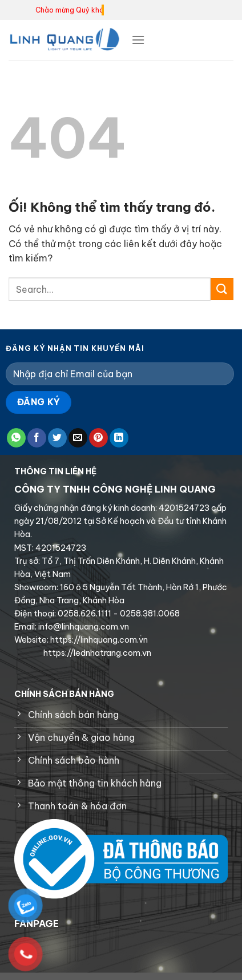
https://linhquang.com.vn (98, 640)
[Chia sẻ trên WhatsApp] (16, 438)
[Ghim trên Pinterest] (98, 438)
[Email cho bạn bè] (78, 438)
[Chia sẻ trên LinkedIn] (119, 438)
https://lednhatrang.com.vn (96, 653)
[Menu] (138, 40)
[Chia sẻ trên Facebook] (37, 438)
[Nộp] (222, 289)
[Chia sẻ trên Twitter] (57, 438)
